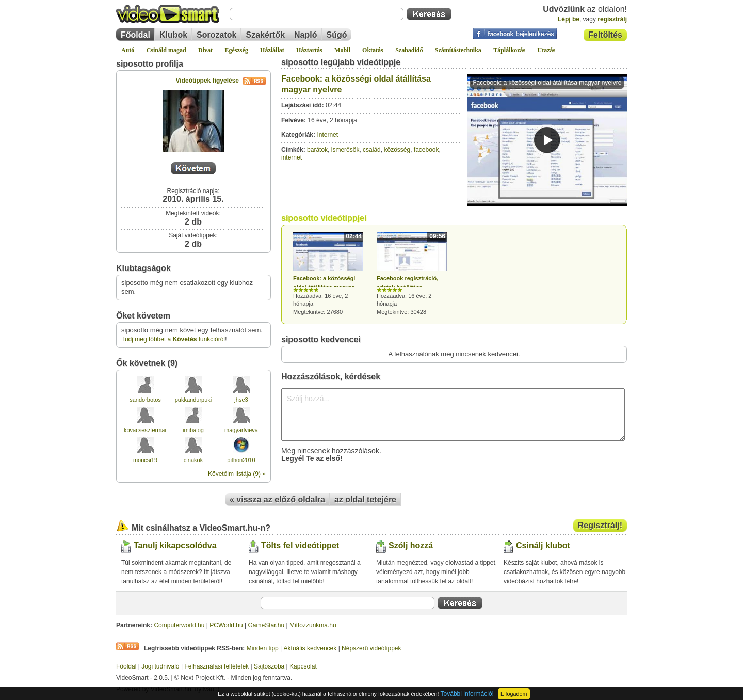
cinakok (193, 460)
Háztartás (309, 50)
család (372, 150)
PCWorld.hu (226, 625)
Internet (327, 135)
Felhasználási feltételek (216, 666)
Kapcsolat (303, 666)
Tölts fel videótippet (300, 545)
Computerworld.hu (179, 625)
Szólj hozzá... (453, 415)
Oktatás (373, 50)
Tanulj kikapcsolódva (175, 545)
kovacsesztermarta (148, 430)
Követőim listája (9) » (237, 474)
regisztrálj (612, 19)
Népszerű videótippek (371, 648)
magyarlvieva (241, 430)
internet (292, 157)
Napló (305, 35)
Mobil (342, 50)
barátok (317, 150)
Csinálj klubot (543, 545)
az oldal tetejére (365, 499)
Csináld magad (166, 50)
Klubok (173, 35)
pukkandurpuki (193, 400)
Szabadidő (409, 50)
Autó (128, 50)
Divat (205, 50)
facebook (426, 150)
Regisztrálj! (600, 525)
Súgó (337, 35)
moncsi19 (145, 460)
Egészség (236, 50)
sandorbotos (145, 400)
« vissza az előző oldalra (277, 499)
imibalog (193, 430)
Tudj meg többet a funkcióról (173, 339)
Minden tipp (263, 648)
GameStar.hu (266, 625)
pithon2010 (241, 460)
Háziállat (272, 50)
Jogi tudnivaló (160, 666)
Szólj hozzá (411, 545)
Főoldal (135, 35)
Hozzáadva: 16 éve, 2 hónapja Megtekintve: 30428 (412, 273)
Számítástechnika (458, 50)
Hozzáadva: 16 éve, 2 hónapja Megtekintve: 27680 (328, 273)
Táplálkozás (509, 50)
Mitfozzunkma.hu (313, 625)
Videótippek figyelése (221, 81)
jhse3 (241, 400)
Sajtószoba (269, 666)
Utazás (547, 50)
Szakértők (265, 35)
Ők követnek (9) (147, 363)
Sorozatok (216, 35)
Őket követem (143, 316)
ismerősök (345, 150)
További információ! (467, 694)
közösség (397, 150)
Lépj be (569, 19)
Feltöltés (605, 35)
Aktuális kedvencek (310, 648)
